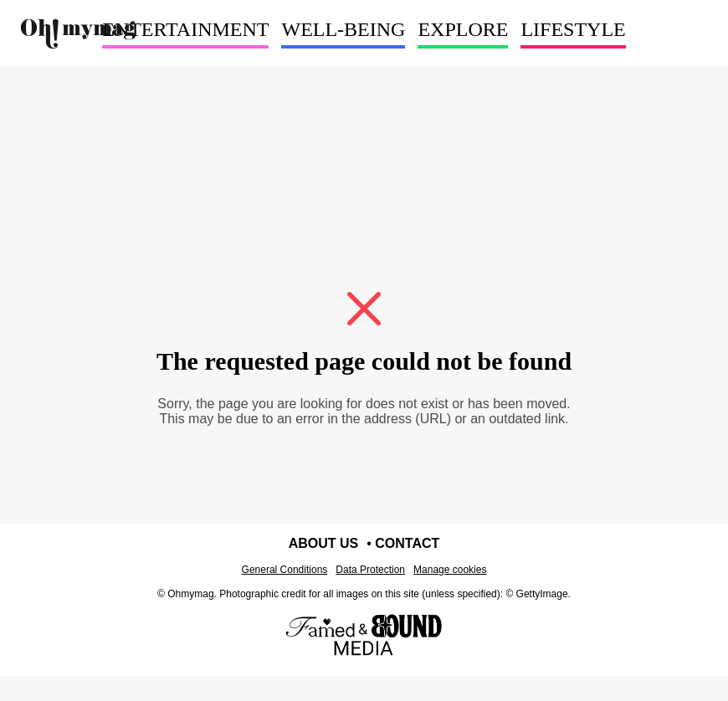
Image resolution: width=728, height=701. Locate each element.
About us (324, 543)
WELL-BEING (343, 29)
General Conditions (285, 570)
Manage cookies (450, 570)
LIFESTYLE (573, 29)
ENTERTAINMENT (185, 29)
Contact (407, 543)
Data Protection (370, 570)
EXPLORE (463, 29)
